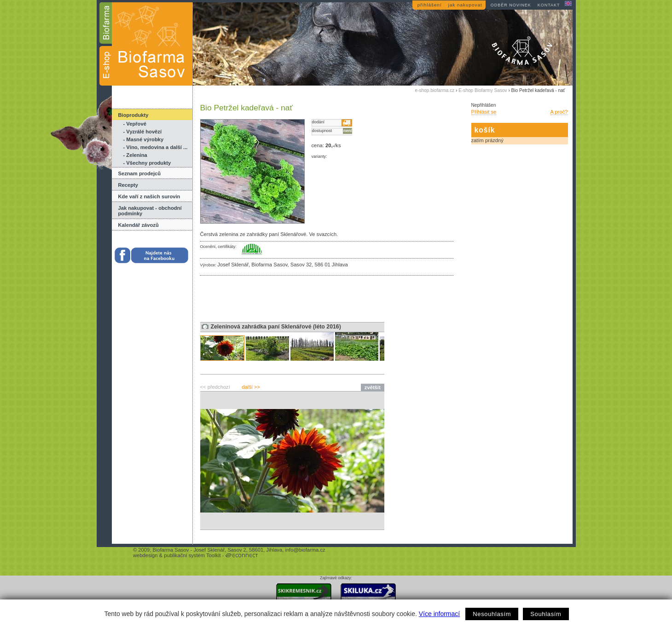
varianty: (319, 156)
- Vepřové (135, 124)
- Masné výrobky (144, 139)
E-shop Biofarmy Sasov (483, 90)
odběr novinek (511, 5)
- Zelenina (135, 155)
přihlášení (430, 5)
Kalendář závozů (139, 225)
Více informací (439, 614)
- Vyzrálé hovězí (143, 132)
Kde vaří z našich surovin (149, 196)
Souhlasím (546, 614)
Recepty (128, 185)
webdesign (145, 555)
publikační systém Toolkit (192, 555)
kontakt (549, 5)
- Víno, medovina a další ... (156, 147)
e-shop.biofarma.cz (435, 90)
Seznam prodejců (140, 173)
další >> (251, 387)
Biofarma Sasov (171, 550)
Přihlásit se (484, 112)
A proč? (559, 112)
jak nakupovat (465, 5)
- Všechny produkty (147, 163)
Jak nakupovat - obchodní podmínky (150, 211)
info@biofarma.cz (305, 550)
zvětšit (373, 387)
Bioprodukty (133, 115)
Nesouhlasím (492, 614)
